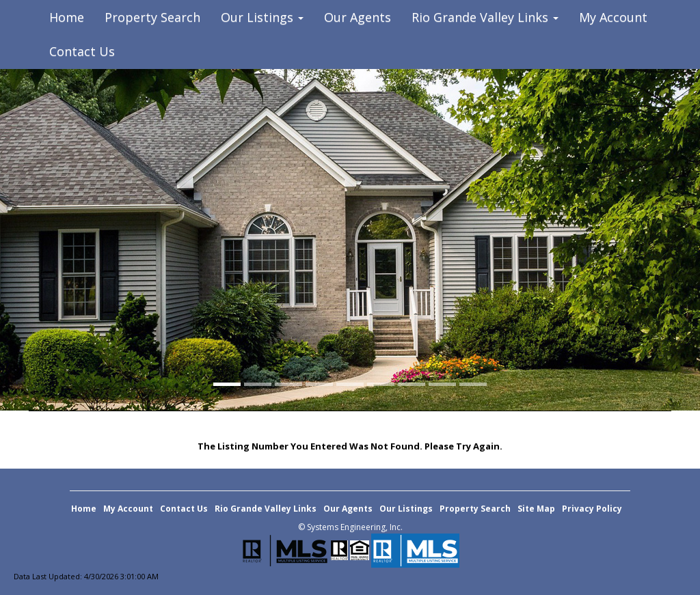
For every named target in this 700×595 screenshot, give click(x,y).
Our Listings (406, 509)
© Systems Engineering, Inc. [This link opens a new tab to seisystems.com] (350, 527)
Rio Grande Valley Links (266, 509)
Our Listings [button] (262, 17)
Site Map (536, 509)
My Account (613, 17)
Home (67, 17)
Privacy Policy (592, 509)
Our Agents (358, 17)
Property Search (152, 17)
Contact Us (82, 51)
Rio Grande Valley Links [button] (485, 17)
